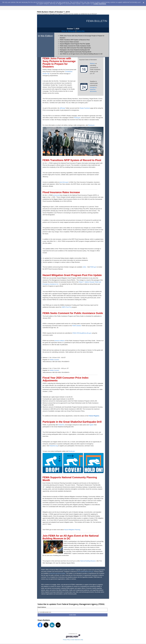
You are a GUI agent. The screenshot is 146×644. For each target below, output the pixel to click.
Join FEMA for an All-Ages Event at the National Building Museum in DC (81, 54)
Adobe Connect (54, 360)
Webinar (92, 63)
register (91, 425)
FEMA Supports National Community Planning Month (76, 52)
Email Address (42, 607)
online (84, 267)
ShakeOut (61, 425)
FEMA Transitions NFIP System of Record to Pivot (75, 40)
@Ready (62, 108)
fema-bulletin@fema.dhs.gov (86, 572)
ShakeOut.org (54, 446)
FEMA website (77, 326)
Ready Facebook (85, 108)
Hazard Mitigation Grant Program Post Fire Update (75, 44)
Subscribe (80, 31)
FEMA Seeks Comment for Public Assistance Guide (75, 46)
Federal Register (94, 416)
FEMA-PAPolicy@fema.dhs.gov (82, 333)
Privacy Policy (66, 640)
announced (56, 195)
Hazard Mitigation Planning (72, 530)
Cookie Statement (100, 4)
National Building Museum (88, 561)
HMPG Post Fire (67, 307)
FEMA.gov (93, 267)
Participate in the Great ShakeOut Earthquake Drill (75, 50)
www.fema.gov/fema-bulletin (58, 573)
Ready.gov (77, 118)
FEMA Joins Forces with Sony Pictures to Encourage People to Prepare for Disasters (59, 62)
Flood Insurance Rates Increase (69, 42)
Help (82, 640)
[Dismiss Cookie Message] (143, 2)
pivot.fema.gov (64, 182)
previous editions (60, 341)
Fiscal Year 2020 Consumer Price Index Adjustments (75, 48)
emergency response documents (93, 89)
